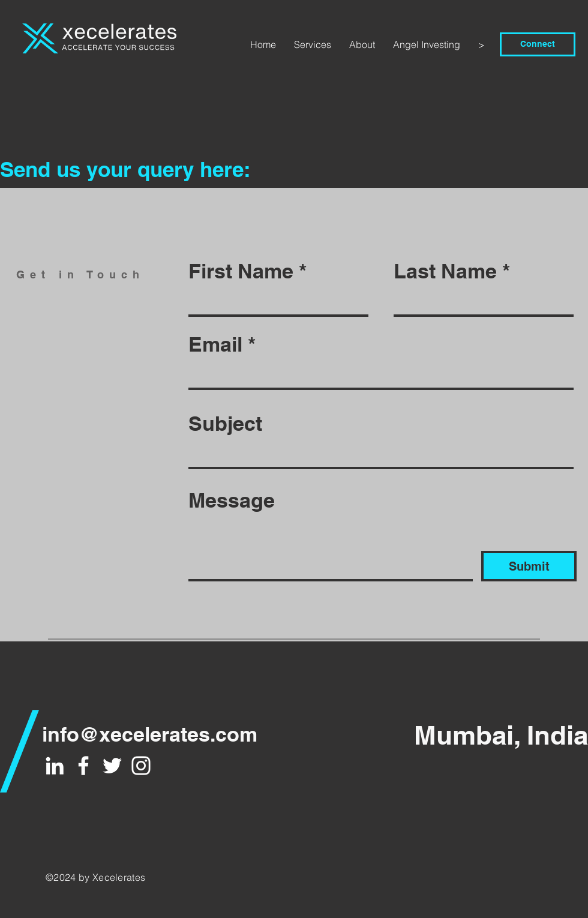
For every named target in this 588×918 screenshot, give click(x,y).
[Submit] (529, 566)
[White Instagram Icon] (141, 766)
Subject (225, 424)
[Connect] (538, 44)
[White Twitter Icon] (112, 766)
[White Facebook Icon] (83, 766)
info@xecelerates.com (150, 734)
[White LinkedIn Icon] (55, 766)
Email (215, 344)
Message (232, 500)
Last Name (445, 271)
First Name (241, 271)
